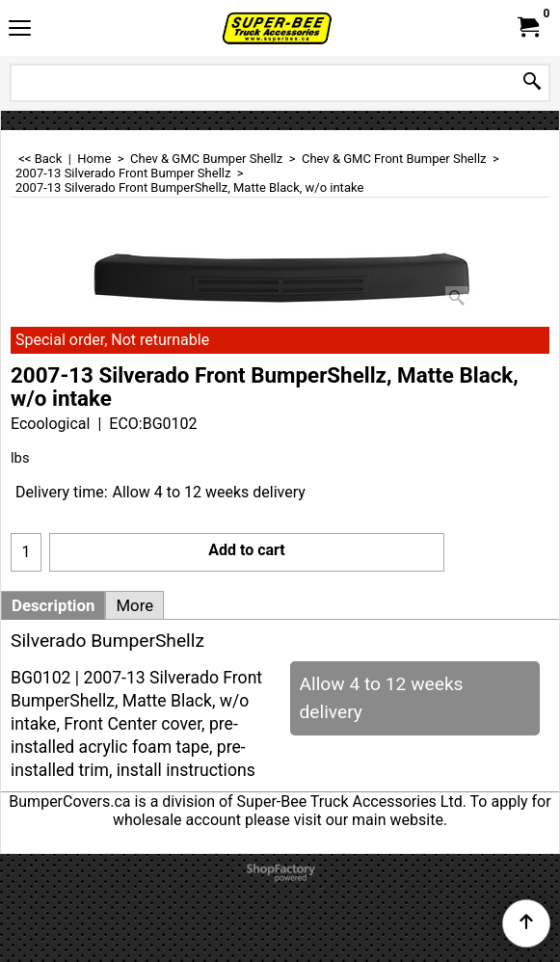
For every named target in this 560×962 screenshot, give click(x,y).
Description (53, 605)
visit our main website (369, 820)
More (134, 605)
